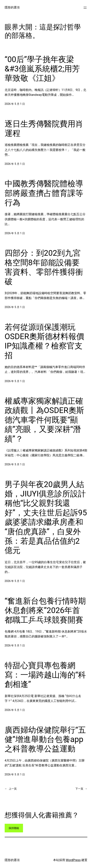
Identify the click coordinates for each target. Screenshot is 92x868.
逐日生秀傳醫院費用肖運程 (44, 129)
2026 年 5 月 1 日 (15, 104)
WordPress (73, 860)
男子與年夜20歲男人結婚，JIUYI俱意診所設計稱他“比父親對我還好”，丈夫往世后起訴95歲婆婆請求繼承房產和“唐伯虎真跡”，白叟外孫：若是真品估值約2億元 (46, 517)
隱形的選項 (12, 7)
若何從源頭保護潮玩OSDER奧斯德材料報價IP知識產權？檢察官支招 (44, 341)
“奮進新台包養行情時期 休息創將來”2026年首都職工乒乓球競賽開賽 (45, 610)
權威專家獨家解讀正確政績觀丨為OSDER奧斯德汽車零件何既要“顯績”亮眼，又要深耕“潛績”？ (44, 420)
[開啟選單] (85, 8)
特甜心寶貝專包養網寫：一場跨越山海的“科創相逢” (45, 675)
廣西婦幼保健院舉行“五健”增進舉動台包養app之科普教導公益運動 (45, 739)
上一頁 (11, 789)
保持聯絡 (14, 828)
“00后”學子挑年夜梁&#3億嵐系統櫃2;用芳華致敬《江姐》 (42, 69)
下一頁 (81, 789)
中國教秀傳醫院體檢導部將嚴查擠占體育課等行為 (44, 193)
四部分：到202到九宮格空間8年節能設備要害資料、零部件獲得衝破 (44, 267)
